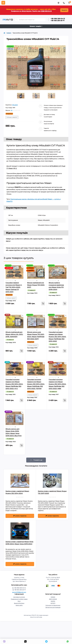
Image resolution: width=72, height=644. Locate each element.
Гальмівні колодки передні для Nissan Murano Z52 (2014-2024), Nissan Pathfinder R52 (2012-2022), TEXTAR (36, 384)
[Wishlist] (22, 266)
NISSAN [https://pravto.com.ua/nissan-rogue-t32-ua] (9, 33)
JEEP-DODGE (53, 599)
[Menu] (3, 3)
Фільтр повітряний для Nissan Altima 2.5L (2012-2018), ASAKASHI (14, 334)
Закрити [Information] (64, 10)
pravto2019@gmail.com (19, 592)
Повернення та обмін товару (19, 599)
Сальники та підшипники (53, 605)
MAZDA (53, 601)
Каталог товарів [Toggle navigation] (36, 26)
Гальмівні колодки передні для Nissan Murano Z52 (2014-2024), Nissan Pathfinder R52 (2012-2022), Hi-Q (14, 384)
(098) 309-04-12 (46, 11)
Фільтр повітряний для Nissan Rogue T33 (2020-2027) (36, 285)
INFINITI (53, 603)
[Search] (17, 20)
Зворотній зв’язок (19, 603)
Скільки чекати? (12, 117)
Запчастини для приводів (53, 607)
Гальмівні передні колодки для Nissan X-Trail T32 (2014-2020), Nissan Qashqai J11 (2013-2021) (14, 287)
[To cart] (43, 304)
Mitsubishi (15, 105)
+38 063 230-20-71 (58, 21)
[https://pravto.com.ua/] (4, 33)
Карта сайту (19, 605)
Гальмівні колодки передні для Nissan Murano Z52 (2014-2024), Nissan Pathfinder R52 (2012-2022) (57, 337)
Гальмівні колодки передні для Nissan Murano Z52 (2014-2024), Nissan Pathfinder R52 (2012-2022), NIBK (57, 384)
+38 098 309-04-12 (58, 19)
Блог (19, 601)
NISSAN (53, 597)
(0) (12, 110)
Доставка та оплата (19, 597)
